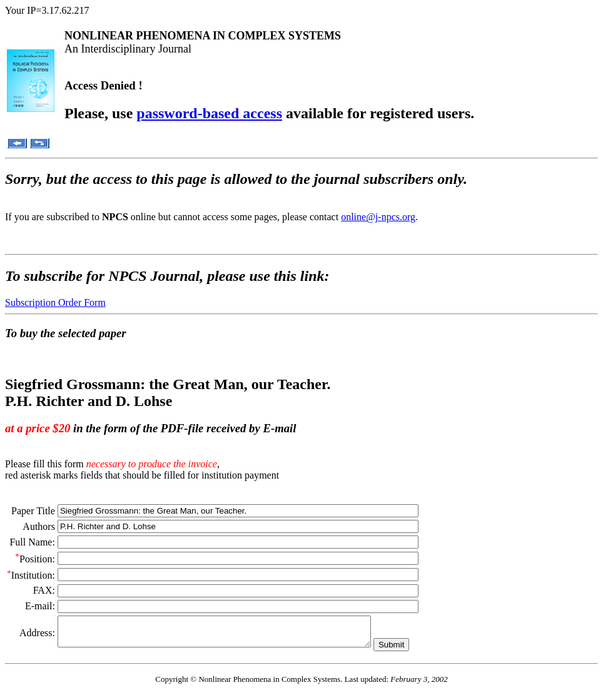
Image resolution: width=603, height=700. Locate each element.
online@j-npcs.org (378, 217)
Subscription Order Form (55, 302)
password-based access (209, 113)
